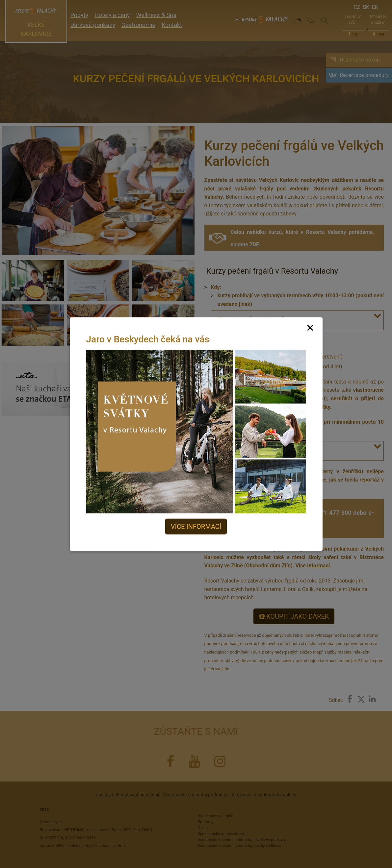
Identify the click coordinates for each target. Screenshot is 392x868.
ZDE (254, 245)
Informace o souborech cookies (264, 795)
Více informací (196, 527)
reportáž (369, 480)
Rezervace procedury (364, 75)
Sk (366, 7)
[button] (379, 316)
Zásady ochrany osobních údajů (128, 795)
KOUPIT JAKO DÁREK (294, 616)
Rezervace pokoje (360, 60)
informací (318, 566)
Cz (357, 7)
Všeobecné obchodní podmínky (196, 795)
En (375, 7)
